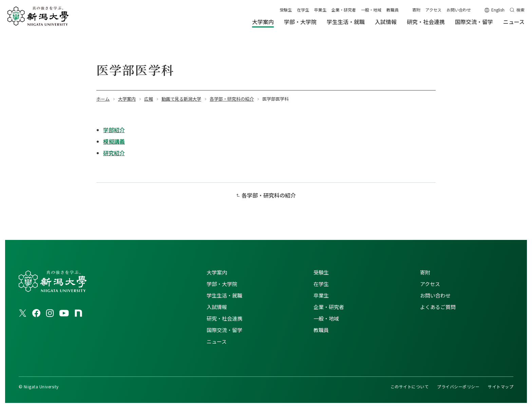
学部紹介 (114, 130)
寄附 (416, 10)
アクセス (433, 10)
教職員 (393, 10)
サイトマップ (501, 386)
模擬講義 (114, 141)
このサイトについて (410, 386)
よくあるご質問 (438, 307)
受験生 (286, 10)
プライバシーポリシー (458, 386)
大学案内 (217, 272)
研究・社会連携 (224, 318)
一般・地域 (371, 10)
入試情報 (217, 307)
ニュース (217, 341)
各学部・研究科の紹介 (269, 195)
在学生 (303, 10)
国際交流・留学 (224, 330)
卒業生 (320, 10)
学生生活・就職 (224, 295)
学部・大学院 (222, 284)
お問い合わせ (459, 10)
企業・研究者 (344, 10)
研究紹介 (114, 153)
